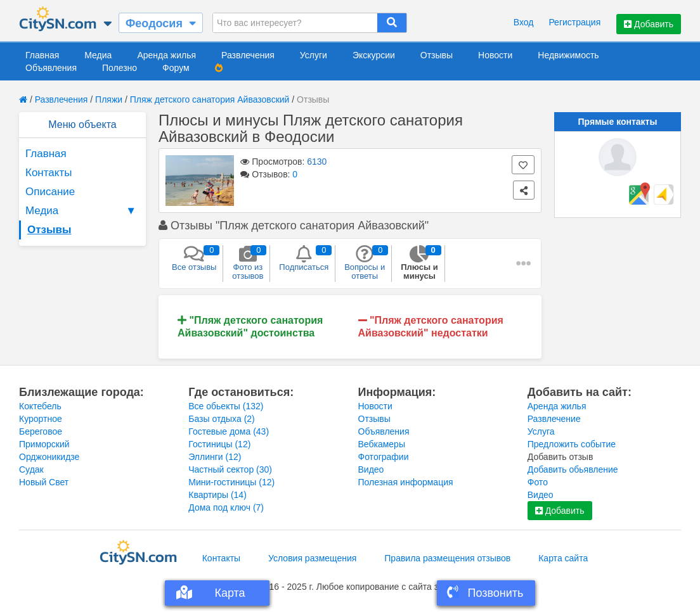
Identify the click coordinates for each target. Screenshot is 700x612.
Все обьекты (226, 406)
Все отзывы (194, 258)
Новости (495, 55)
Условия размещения (312, 558)
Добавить (649, 24)
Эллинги (215, 457)
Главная (42, 55)
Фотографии (384, 457)
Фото (538, 482)
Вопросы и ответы (365, 263)
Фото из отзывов (248, 263)
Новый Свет (44, 482)
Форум (176, 68)
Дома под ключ (226, 507)
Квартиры (217, 495)
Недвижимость (568, 55)
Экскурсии (374, 55)
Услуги (314, 55)
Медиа (98, 55)
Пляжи (109, 99)
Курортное (41, 419)
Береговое (41, 431)
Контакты (49, 173)
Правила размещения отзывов (447, 558)
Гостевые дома (229, 431)
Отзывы (437, 55)
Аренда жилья (166, 55)
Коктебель (40, 406)
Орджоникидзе (49, 457)
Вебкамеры (382, 444)
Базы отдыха (222, 419)
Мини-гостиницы (231, 482)
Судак (31, 469)
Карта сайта (563, 558)
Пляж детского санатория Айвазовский (210, 99)
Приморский (44, 444)
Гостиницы (219, 444)
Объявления (51, 68)
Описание (50, 192)
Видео (371, 469)
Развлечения (248, 55)
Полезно (120, 68)
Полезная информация (406, 482)
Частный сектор (230, 469)
